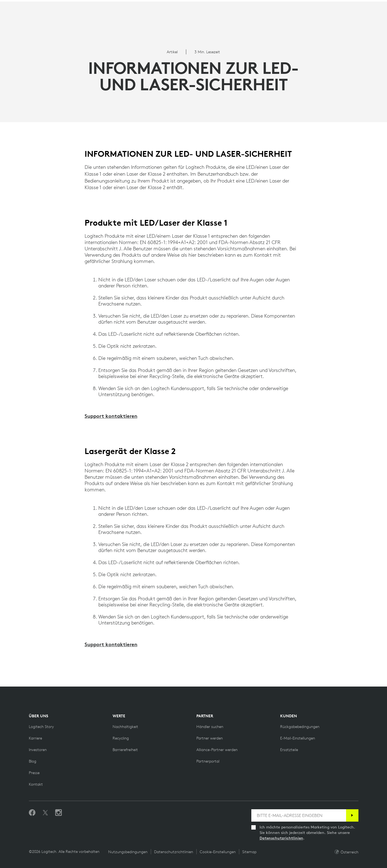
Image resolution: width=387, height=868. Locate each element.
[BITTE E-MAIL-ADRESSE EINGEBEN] (299, 815)
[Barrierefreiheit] (125, 750)
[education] (103, 5)
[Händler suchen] (210, 727)
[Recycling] (121, 738)
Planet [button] (79, 18)
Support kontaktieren (111, 416)
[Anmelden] (352, 815)
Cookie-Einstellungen (218, 852)
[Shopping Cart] (367, 19)
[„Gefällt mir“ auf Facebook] (32, 813)
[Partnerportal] (208, 761)
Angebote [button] (142, 18)
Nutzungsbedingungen (128, 852)
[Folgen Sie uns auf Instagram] (59, 813)
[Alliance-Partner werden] (217, 750)
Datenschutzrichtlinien (281, 838)
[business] (77, 5)
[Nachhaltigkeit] (125, 727)
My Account (354, 19)
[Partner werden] (210, 738)
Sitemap (249, 852)
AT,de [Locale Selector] (365, 5)
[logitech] (26, 5)
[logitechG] (51, 5)
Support (340, 5)
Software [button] (109, 18)
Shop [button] (55, 18)
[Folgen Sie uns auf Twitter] (45, 813)
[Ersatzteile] (289, 750)
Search (318, 19)
